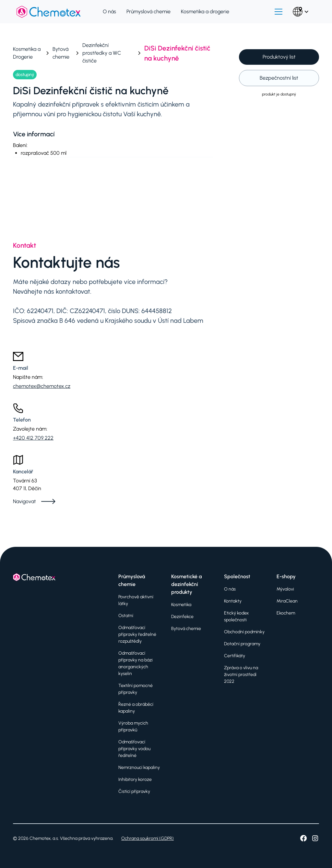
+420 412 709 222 (33, 438)
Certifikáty (235, 656)
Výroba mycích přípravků (133, 727)
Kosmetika (181, 605)
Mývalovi (285, 589)
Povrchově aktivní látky (136, 600)
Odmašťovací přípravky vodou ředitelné (134, 749)
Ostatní (126, 616)
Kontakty (233, 601)
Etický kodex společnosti (236, 616)
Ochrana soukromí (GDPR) (148, 838)
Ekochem (286, 613)
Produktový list (279, 57)
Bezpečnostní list (279, 78)
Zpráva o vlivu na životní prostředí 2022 (241, 675)
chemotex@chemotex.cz (42, 386)
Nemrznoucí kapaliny (139, 767)
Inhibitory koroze (135, 779)
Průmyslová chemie (148, 11)
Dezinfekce (182, 617)
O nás (109, 11)
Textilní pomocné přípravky (136, 689)
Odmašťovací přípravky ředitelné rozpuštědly (137, 634)
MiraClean (287, 601)
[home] (49, 12)
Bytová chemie (186, 629)
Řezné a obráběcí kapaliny (136, 708)
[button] (279, 12)
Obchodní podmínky (244, 632)
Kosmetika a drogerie (205, 11)
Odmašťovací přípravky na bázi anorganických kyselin (136, 663)
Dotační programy (242, 644)
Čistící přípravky (134, 791)
